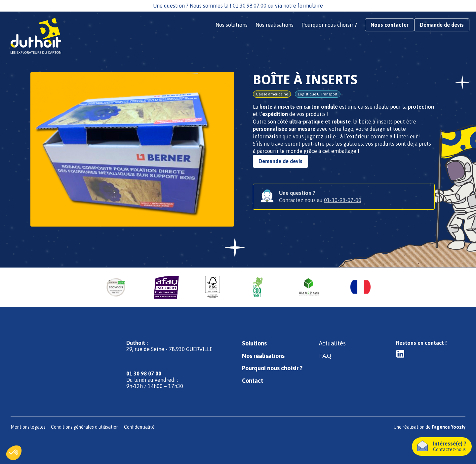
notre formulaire (303, 6)
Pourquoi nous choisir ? (329, 25)
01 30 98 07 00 (144, 374)
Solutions (254, 343)
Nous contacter (390, 25)
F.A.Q (325, 356)
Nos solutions (232, 25)
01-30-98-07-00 (343, 200)
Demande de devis (442, 25)
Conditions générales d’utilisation (85, 427)
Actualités (332, 343)
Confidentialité (139, 427)
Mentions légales (28, 427)
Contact (253, 381)
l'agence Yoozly (449, 427)
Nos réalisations (275, 25)
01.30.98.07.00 (250, 6)
